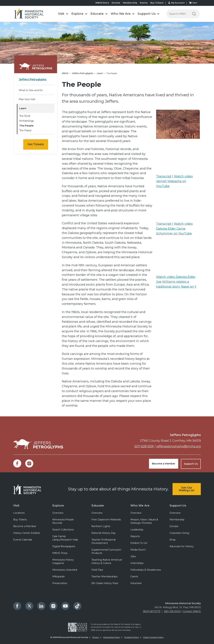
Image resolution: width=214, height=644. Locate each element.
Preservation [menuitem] (60, 583)
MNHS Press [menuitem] (60, 553)
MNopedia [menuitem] (58, 576)
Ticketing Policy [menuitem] (132, 637)
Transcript (164, 176)
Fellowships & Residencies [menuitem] (146, 570)
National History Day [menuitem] (103, 533)
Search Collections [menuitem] (63, 529)
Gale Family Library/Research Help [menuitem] (65, 538)
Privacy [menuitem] (96, 637)
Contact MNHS (192, 611)
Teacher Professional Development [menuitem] (103, 541)
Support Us (191, 464)
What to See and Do (31, 90)
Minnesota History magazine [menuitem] (63, 561)
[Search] (194, 14)
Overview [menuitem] (58, 513)
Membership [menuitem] (130, 3)
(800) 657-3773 (152, 611)
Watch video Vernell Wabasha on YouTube (174, 181)
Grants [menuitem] (134, 576)
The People (26, 126)
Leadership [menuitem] (137, 529)
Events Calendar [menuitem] (23, 539)
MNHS (65, 73)
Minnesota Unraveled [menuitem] (65, 570)
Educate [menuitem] (98, 505)
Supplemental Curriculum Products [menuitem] (106, 551)
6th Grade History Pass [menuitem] (105, 583)
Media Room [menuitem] (138, 550)
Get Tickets (36, 144)
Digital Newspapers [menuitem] (64, 546)
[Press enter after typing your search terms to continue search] (177, 14)
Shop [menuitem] (173, 539)
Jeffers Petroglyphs (83, 73)
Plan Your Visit (27, 99)
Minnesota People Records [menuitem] (63, 521)
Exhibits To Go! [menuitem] (139, 543)
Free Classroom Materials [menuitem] (106, 519)
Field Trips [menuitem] (97, 570)
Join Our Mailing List (187, 489)
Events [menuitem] (144, 3)
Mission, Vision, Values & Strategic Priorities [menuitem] (144, 521)
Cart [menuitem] (195, 3)
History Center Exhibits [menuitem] (27, 533)
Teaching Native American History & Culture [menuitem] (107, 561)
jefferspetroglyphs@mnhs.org (178, 446)
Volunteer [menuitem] (136, 583)
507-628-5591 (144, 446)
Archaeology (27, 121)
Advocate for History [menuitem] (182, 546)
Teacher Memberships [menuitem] (104, 576)
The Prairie (25, 130)
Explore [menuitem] (58, 505)
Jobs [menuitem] (133, 556)
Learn (23, 108)
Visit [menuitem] (16, 505)
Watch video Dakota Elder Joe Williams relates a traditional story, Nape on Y (176, 282)
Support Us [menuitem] (178, 505)
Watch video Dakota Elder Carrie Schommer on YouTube (174, 229)
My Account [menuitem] (178, 3)
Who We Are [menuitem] (140, 505)
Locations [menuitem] (19, 513)
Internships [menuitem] (137, 563)
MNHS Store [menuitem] (102, 3)
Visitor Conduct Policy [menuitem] (153, 637)
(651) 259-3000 (172, 611)
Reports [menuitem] (135, 536)
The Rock (25, 116)
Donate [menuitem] (116, 3)
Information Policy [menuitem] (112, 637)
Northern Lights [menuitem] (101, 526)
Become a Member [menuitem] (25, 526)
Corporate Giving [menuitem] (179, 533)
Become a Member (164, 464)
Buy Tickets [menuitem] (157, 3)
